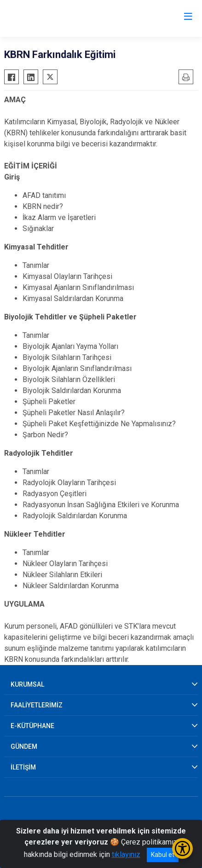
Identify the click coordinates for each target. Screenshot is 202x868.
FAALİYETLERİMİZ (37, 705)
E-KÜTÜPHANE (32, 726)
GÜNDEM (24, 746)
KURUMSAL (27, 684)
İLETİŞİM (23, 767)
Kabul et (163, 855)
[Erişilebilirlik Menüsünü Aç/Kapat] (182, 848)
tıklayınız (126, 854)
